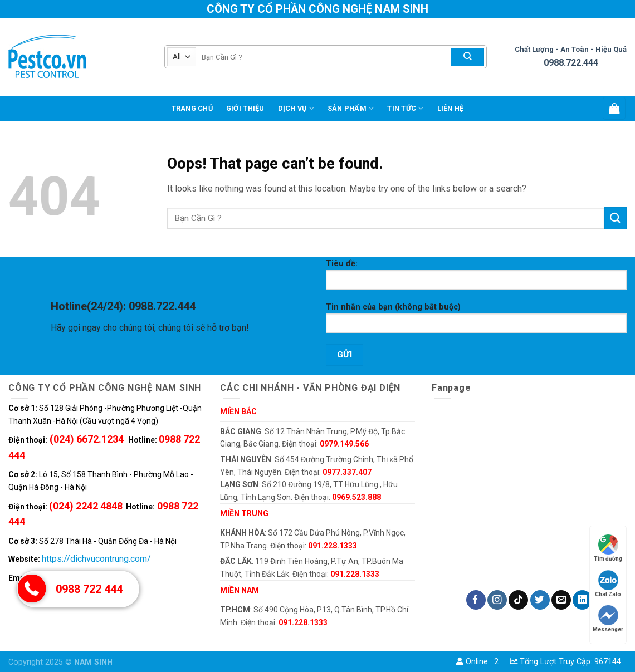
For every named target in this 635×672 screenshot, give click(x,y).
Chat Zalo (608, 584)
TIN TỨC (405, 108)
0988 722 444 (89, 589)
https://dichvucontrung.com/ (96, 559)
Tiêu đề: (476, 278)
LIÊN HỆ (451, 108)
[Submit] (616, 218)
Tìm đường (608, 548)
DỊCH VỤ (296, 108)
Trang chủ (192, 108)
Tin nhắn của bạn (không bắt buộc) (476, 322)
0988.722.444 (571, 63)
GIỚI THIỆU (245, 108)
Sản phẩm (351, 108)
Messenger (608, 619)
